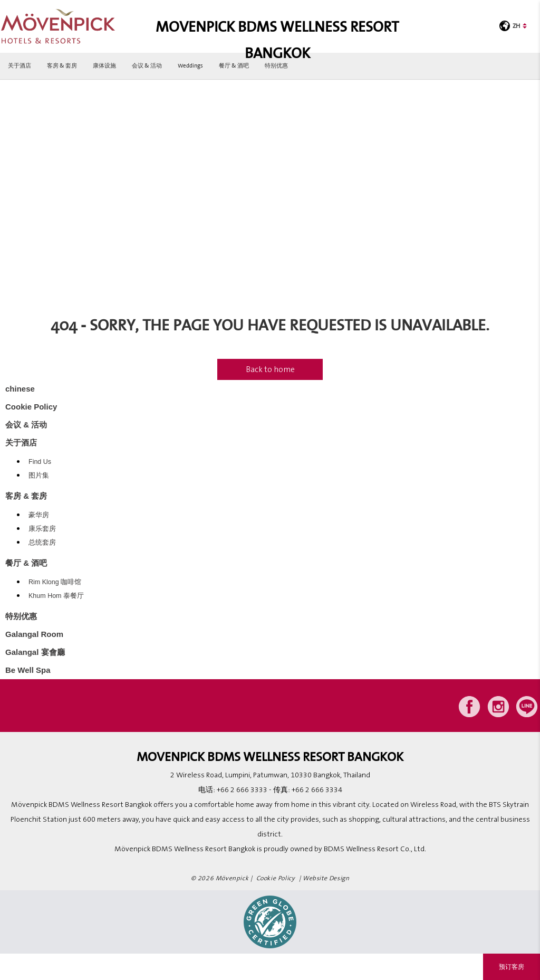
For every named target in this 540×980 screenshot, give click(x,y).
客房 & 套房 (62, 65)
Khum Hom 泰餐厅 (56, 596)
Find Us (40, 462)
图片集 (39, 475)
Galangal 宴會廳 (35, 652)
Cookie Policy (31, 407)
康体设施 (104, 65)
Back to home (270, 369)
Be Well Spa (28, 670)
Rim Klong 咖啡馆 (55, 582)
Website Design (326, 878)
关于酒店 (20, 65)
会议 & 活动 (147, 65)
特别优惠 (276, 65)
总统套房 (42, 543)
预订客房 (512, 967)
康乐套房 (42, 529)
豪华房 (39, 515)
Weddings (190, 65)
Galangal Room (34, 634)
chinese (20, 389)
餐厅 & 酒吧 (234, 65)
